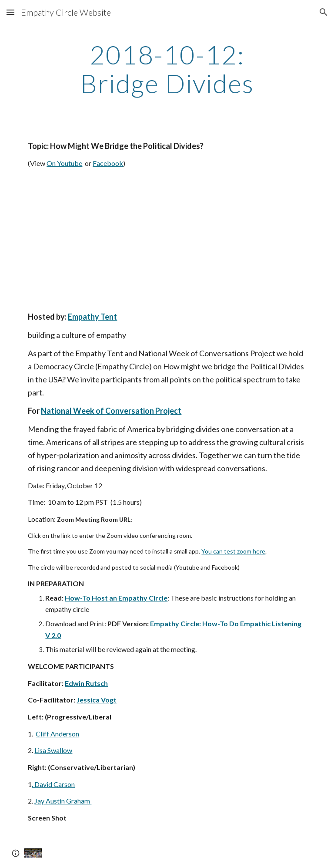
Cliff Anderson (57, 734)
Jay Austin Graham (62, 801)
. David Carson (53, 784)
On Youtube (64, 163)
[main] (167, 69)
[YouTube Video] (106, 240)
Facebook (108, 163)
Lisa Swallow (53, 750)
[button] (10, 12)
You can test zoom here (233, 551)
